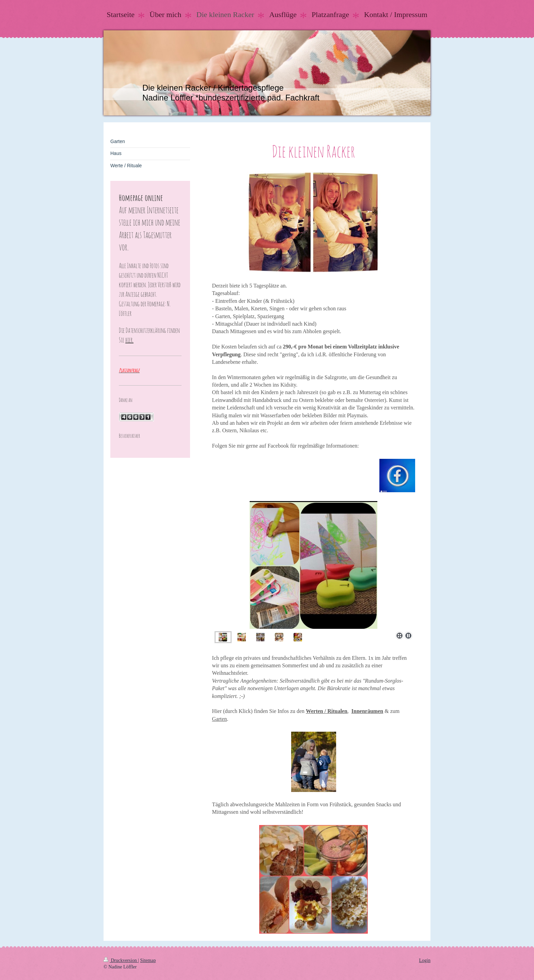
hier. (129, 340)
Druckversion (121, 960)
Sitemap (148, 960)
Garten (220, 719)
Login (425, 960)
